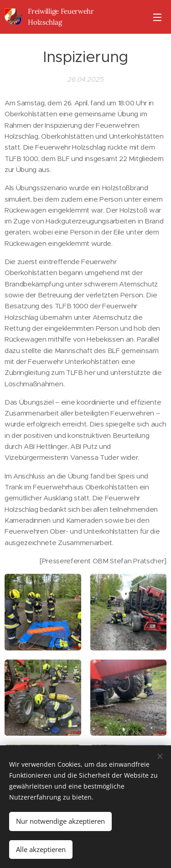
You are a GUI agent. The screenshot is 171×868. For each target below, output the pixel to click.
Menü (157, 17)
